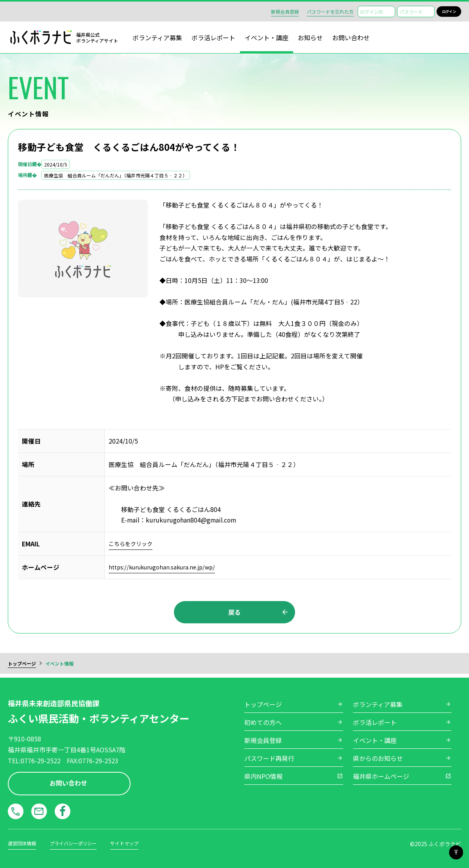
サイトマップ (139, 843)
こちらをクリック (134, 544)
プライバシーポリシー (82, 843)
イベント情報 (59, 666)
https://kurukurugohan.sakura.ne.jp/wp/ (166, 567)
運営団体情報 (24, 843)
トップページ (22, 666)
